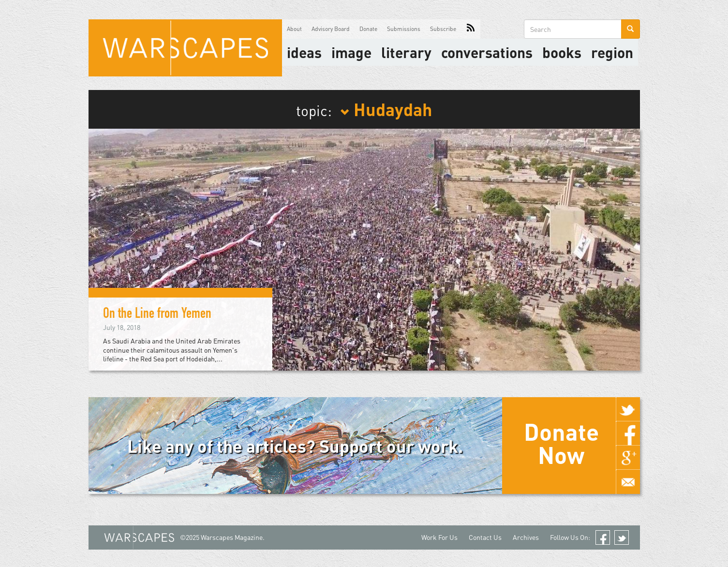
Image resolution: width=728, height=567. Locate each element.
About (294, 29)
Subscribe (443, 29)
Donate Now (561, 443)
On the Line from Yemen (157, 315)
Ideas (304, 52)
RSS (471, 29)
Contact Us (485, 537)
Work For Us (439, 537)
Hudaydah (386, 109)
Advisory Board (331, 29)
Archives (526, 537)
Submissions (404, 29)
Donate (368, 29)
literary (406, 52)
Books (562, 52)
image (351, 52)
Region (612, 52)
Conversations (487, 52)
